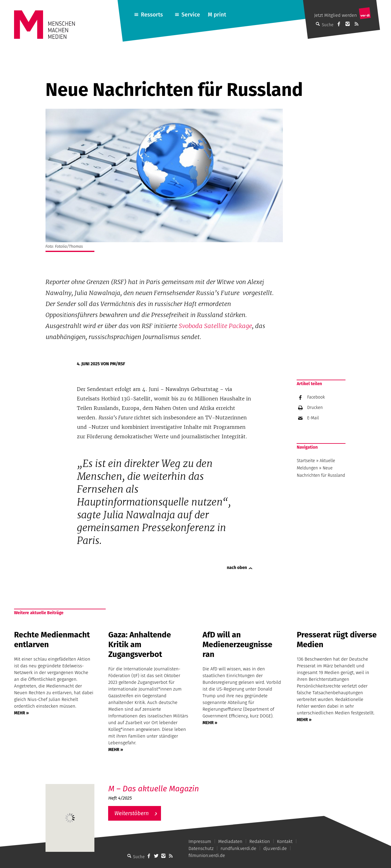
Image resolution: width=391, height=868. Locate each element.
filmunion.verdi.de (207, 855)
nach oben (237, 568)
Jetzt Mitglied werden (335, 15)
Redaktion (259, 841)
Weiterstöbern (132, 813)
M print (217, 15)
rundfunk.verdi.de (238, 848)
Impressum (200, 841)
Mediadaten (230, 841)
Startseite (306, 461)
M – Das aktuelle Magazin (153, 789)
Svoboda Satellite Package (215, 326)
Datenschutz (201, 848)
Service (191, 15)
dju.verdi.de (275, 848)
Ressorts (152, 15)
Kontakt (285, 841)
